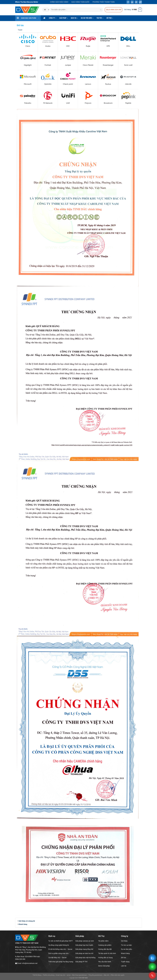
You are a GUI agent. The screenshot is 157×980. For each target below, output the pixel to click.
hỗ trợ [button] (110, 19)
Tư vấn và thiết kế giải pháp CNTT (61, 941)
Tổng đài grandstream (95, 975)
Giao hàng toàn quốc (80, 2)
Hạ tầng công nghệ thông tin (59, 945)
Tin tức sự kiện (126, 945)
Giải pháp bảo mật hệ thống (85, 958)
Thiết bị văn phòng (49, 975)
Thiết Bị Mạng (37, 975)
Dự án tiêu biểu (126, 949)
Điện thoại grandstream (80, 975)
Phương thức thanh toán (104, 2)
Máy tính (106, 975)
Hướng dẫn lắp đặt (105, 949)
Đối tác (124, 958)
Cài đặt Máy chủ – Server (58, 958)
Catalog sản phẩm (105, 945)
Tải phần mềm (103, 941)
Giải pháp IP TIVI (81, 962)
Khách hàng (23, 924)
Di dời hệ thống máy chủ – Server (60, 949)
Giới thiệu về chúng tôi (27, 921)
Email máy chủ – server (63, 975)
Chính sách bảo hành (59, 2)
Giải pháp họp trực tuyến (84, 945)
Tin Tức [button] (100, 19)
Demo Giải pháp (104, 966)
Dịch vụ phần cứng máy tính (58, 953)
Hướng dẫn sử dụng (105, 958)
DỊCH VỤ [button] (74, 19)
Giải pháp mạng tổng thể (84, 949)
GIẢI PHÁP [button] (64, 19)
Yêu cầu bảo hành (105, 962)
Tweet (20, 30)
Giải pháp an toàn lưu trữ (84, 953)
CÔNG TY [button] (53, 19)
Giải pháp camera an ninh (85, 941)
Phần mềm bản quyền (118, 975)
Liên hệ (124, 966)
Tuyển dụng (125, 962)
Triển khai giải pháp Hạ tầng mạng (61, 962)
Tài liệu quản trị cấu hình (107, 953)
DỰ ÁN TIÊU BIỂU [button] (87, 19)
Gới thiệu (124, 941)
